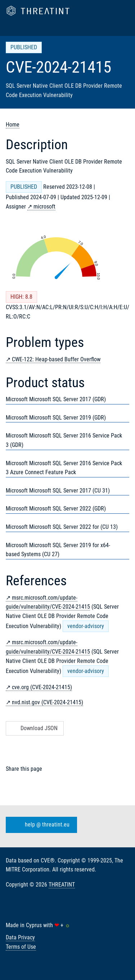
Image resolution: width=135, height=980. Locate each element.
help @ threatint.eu (40, 825)
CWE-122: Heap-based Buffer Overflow (56, 359)
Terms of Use (21, 947)
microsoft (44, 207)
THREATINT (62, 885)
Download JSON (34, 728)
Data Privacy (20, 937)
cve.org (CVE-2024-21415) (42, 687)
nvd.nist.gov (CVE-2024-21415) (48, 702)
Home (13, 125)
